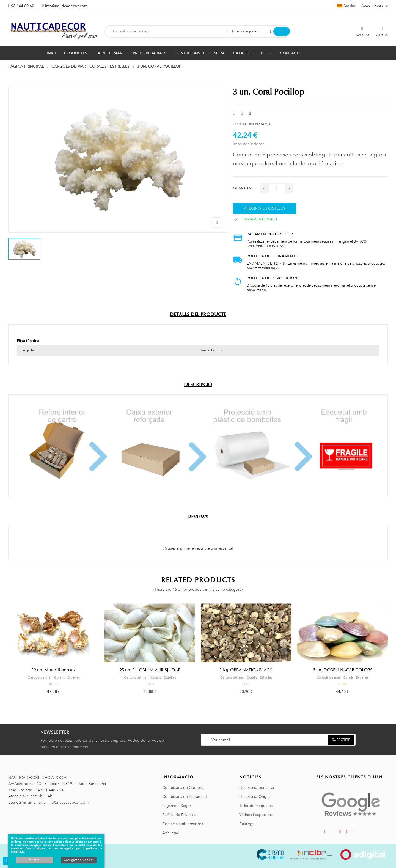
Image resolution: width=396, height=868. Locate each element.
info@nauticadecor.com (66, 6)
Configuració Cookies (79, 860)
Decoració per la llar (257, 787)
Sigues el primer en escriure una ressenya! (198, 548)
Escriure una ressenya (252, 124)
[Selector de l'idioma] (346, 6)
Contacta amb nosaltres (183, 824)
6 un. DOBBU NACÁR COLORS (343, 670)
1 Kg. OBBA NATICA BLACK (246, 670)
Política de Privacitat (179, 815)
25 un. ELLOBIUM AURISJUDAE (150, 670)
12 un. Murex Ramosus (54, 670)
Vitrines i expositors (256, 815)
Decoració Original (256, 796)
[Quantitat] (277, 188)
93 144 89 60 (23, 6)
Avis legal (170, 833)
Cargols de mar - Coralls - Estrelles (54, 677)
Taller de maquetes (256, 806)
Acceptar (35, 859)
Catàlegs (247, 824)
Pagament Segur (177, 806)
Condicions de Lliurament (185, 796)
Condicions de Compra (183, 787)
